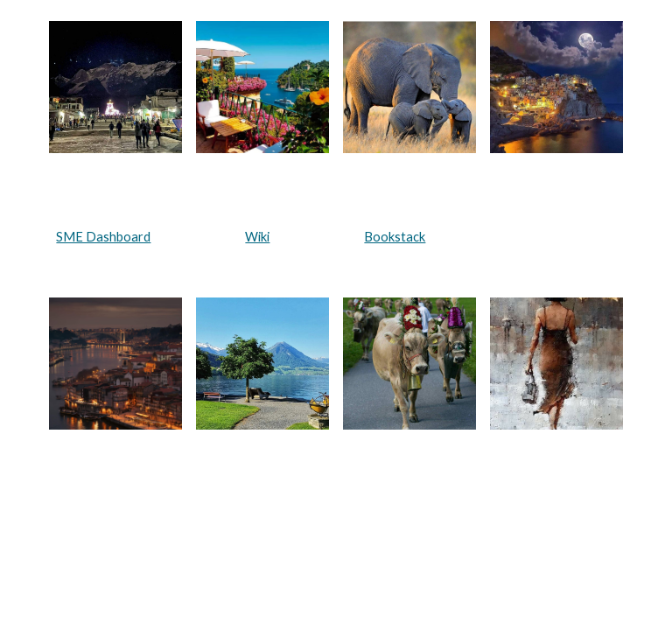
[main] (336, 237)
